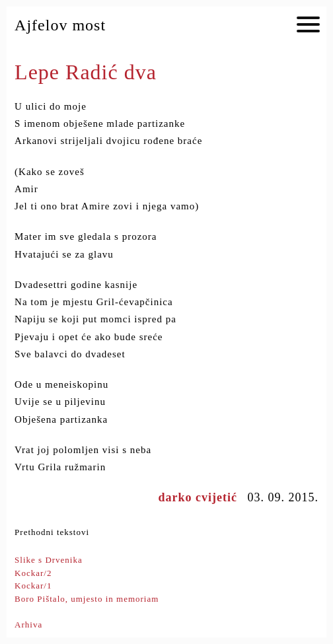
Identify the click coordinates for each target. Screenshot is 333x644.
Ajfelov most (60, 25)
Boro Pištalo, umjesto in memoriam (87, 599)
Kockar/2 (33, 573)
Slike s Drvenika (49, 560)
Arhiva (28, 625)
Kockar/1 (33, 586)
